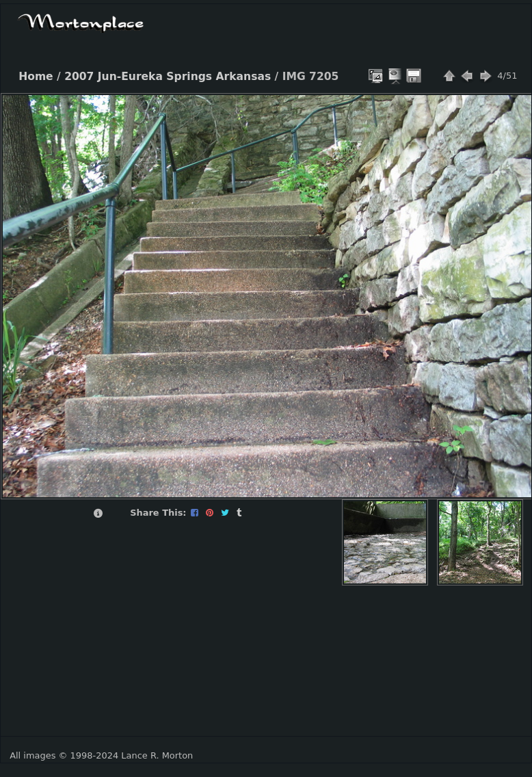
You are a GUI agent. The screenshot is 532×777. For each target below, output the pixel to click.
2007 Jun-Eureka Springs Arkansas (168, 77)
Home (36, 77)
